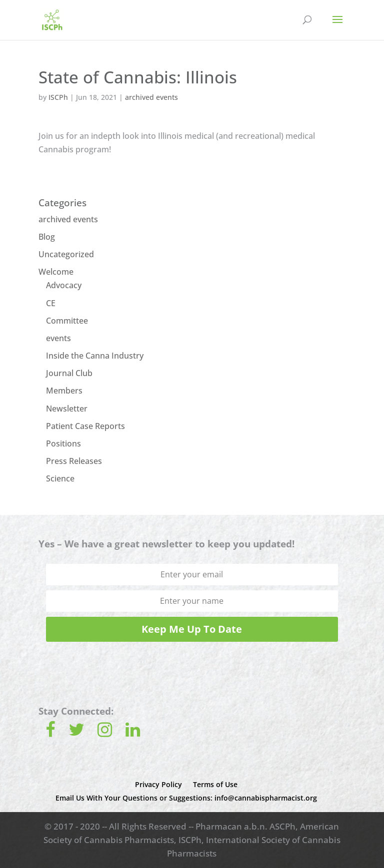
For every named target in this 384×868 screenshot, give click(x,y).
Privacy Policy (158, 784)
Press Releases (74, 461)
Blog (47, 237)
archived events (151, 97)
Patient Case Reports (85, 426)
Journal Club (69, 373)
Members (64, 391)
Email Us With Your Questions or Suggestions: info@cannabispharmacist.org (186, 798)
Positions (63, 443)
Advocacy (64, 285)
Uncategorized (66, 254)
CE (51, 303)
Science (60, 478)
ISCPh (58, 97)
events (58, 338)
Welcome (56, 272)
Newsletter (67, 409)
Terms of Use (215, 784)
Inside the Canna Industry (95, 356)
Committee (67, 321)
